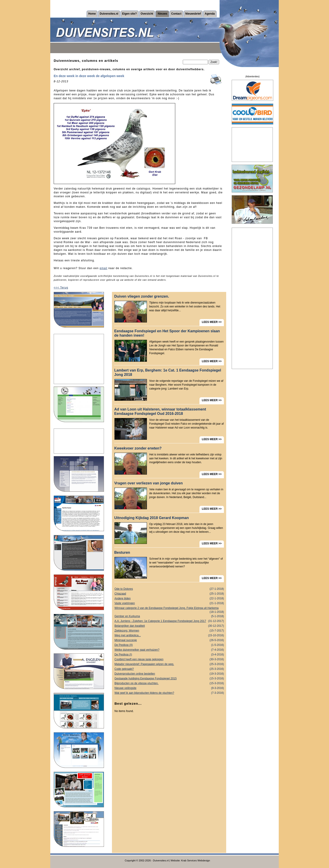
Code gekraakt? (169, 669)
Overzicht (147, 14)
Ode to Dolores (169, 589)
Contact (176, 14)
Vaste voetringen (169, 603)
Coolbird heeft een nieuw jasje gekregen (169, 659)
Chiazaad (169, 594)
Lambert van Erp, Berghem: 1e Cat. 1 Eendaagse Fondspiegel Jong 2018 (168, 372)
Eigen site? (130, 14)
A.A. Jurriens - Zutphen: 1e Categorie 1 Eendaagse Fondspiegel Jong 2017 (169, 621)
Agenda (210, 14)
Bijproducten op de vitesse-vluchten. (169, 683)
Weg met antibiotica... (169, 635)
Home (92, 14)
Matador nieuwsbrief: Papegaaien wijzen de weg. (169, 664)
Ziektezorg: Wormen (169, 631)
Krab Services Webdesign (196, 860)
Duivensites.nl (109, 14)
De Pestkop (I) (169, 655)
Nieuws (162, 14)
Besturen (122, 552)
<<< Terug (61, 288)
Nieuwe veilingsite (169, 688)
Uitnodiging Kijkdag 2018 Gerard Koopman (151, 518)
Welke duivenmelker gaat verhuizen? (169, 650)
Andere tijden (169, 599)
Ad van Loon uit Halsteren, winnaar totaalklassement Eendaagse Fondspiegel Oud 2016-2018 (160, 411)
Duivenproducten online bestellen (169, 674)
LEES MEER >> (212, 322)
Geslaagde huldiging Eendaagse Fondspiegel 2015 (169, 679)
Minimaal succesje (169, 640)
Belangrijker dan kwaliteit (169, 626)
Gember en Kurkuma (169, 616)
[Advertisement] (79, 359)
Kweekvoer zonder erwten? (138, 448)
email (103, 268)
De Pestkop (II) (169, 645)
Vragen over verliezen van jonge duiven (149, 483)
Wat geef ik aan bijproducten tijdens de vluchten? (169, 693)
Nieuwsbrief (193, 14)
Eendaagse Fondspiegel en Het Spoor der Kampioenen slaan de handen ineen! (167, 333)
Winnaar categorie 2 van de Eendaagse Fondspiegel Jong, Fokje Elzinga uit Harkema (169, 608)
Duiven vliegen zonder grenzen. (142, 296)
